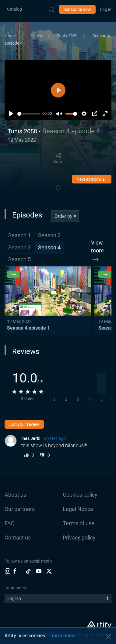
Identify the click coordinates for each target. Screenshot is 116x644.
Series (37, 36)
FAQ (10, 523)
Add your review (24, 424)
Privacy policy (79, 538)
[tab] (19, 236)
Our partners (20, 509)
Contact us (18, 538)
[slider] (29, 114)
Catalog (14, 9)
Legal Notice (78, 509)
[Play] (11, 114)
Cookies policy (80, 495)
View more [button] (97, 252)
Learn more (62, 636)
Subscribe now (77, 9)
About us (15, 495)
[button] (109, 636)
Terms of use (79, 523)
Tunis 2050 (68, 36)
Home (11, 36)
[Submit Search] (51, 9)
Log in (106, 9)
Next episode (92, 180)
